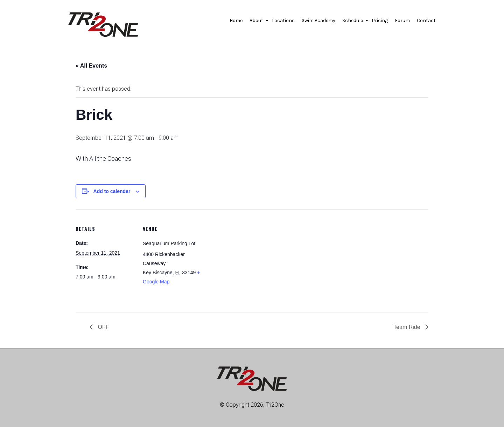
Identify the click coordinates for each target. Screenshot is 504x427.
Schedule (353, 22)
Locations (283, 20)
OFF (103, 327)
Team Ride (408, 327)
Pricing (380, 20)
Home (236, 20)
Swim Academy (318, 20)
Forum (402, 20)
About (257, 22)
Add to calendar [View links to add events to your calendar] (112, 191)
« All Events (91, 66)
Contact (426, 20)
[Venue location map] (247, 258)
